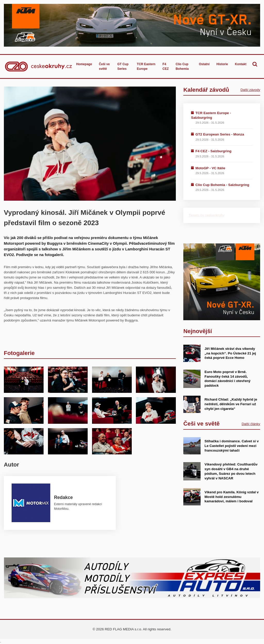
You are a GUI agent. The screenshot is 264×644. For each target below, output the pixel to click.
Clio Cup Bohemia (182, 66)
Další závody (250, 90)
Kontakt (241, 64)
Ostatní (204, 64)
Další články (251, 424)
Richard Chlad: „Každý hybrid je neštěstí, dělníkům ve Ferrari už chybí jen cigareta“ (231, 404)
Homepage (84, 64)
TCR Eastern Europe (146, 66)
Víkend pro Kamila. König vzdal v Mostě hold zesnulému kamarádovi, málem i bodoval (232, 497)
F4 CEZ (166, 66)
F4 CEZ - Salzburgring (213, 151)
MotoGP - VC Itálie (210, 168)
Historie (222, 64)
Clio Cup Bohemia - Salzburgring (222, 185)
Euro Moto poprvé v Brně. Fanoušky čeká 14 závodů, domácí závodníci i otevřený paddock (227, 379)
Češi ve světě (104, 66)
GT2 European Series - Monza (220, 134)
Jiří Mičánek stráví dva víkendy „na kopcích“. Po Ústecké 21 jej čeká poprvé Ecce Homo (230, 353)
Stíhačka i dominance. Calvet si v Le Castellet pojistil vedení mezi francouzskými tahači (232, 446)
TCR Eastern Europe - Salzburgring (211, 115)
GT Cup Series (123, 66)
